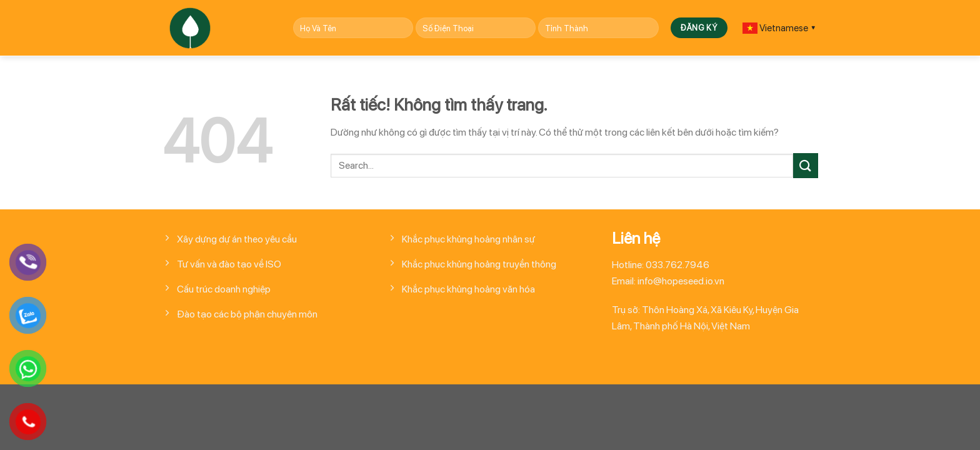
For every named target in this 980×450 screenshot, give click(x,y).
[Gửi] (806, 165)
